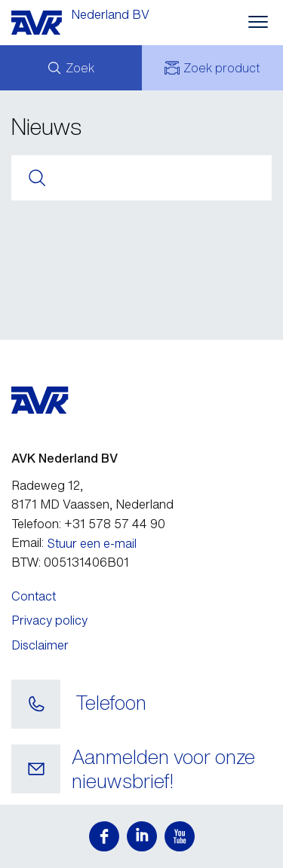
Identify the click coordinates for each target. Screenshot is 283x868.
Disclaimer (40, 645)
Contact (34, 596)
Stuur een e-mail (92, 543)
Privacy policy (49, 620)
